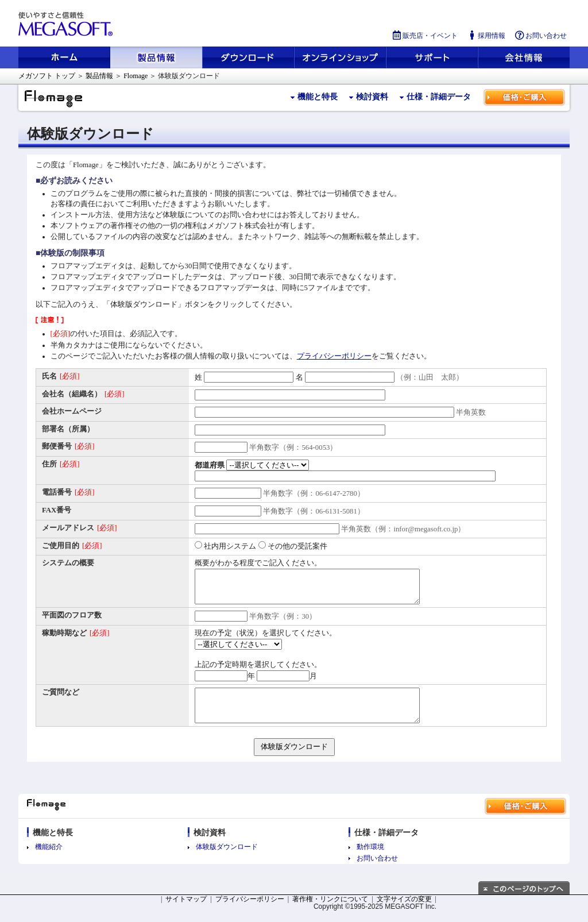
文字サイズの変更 (404, 911)
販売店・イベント (424, 35)
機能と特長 (318, 97)
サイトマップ (186, 911)
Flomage (136, 76)
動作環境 (370, 858)
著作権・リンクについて (330, 911)
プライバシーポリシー (334, 356)
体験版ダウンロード (227, 858)
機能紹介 (49, 858)
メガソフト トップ (47, 76)
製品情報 (99, 76)
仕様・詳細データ (439, 97)
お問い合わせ (540, 35)
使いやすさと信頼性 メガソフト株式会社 (67, 24)
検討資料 (372, 97)
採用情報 (486, 35)
